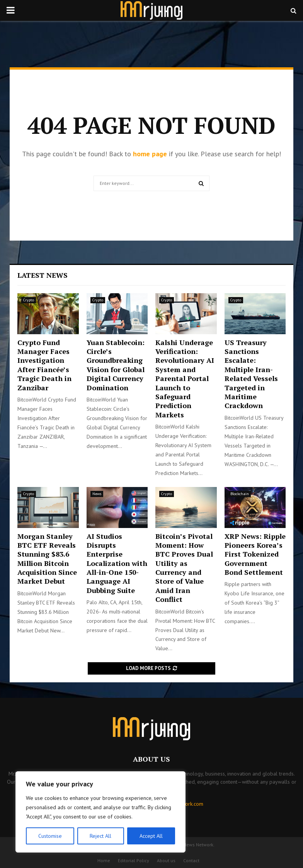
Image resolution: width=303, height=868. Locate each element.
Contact (191, 860)
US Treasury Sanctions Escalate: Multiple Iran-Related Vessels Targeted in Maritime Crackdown (251, 374)
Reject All (100, 836)
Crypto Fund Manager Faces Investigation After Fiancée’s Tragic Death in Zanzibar (44, 365)
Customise (50, 836)
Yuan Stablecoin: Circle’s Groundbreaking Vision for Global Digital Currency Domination (116, 365)
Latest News (43, 275)
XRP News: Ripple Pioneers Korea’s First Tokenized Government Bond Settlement (255, 554)
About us (166, 860)
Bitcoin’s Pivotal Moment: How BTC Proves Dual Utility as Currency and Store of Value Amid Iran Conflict (184, 568)
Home (104, 860)
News (97, 494)
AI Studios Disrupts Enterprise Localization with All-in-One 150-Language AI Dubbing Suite (117, 563)
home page (150, 154)
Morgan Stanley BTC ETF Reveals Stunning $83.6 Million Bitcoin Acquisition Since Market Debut (47, 559)
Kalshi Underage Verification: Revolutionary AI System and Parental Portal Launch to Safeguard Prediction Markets (185, 378)
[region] (100, 812)
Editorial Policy (134, 860)
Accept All (151, 836)
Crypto (29, 300)
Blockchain (240, 494)
